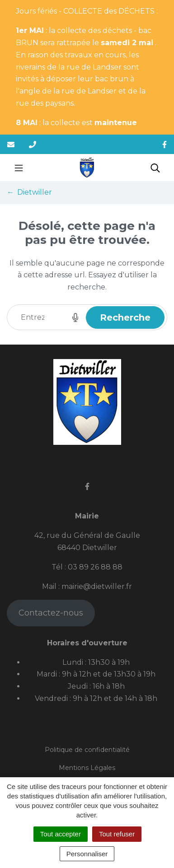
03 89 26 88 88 (95, 567)
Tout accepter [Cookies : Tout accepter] (61, 834)
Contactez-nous (51, 613)
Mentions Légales (87, 768)
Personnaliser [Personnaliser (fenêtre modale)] (87, 854)
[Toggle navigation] (19, 168)
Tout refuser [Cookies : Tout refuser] (117, 834)
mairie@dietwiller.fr (97, 586)
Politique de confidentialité (87, 750)
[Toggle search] (155, 168)
